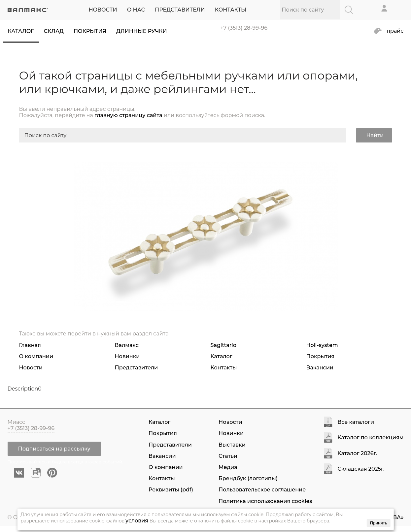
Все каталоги (356, 422)
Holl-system (322, 345)
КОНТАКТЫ (231, 10)
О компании (36, 356)
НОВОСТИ (103, 10)
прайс (395, 31)
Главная (30, 345)
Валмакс (127, 345)
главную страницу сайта (128, 115)
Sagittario (223, 345)
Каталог (21, 31)
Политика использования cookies (265, 501)
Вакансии (320, 368)
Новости (31, 368)
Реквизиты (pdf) (171, 490)
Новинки (127, 356)
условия (137, 521)
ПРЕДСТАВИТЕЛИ (180, 10)
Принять (379, 523)
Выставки (232, 445)
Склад (54, 31)
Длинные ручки (141, 31)
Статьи (228, 456)
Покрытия (90, 31)
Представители (137, 368)
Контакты (224, 368)
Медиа (228, 467)
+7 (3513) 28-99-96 (244, 28)
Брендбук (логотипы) (248, 478)
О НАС (136, 10)
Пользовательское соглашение (262, 490)
